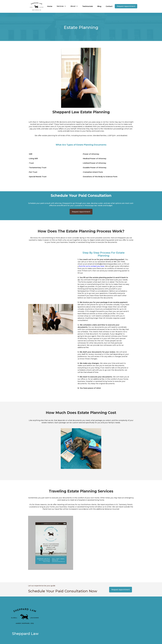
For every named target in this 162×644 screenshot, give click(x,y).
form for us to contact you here (92, 266)
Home (50, 6)
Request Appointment (126, 6)
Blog (99, 6)
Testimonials (88, 6)
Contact (109, 6)
